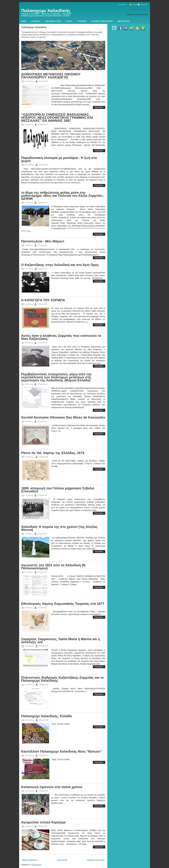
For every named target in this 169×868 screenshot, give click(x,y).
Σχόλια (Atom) (36, 865)
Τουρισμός (82, 21)
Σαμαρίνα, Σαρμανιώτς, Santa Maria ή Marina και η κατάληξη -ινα (61, 641)
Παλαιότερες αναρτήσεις (96, 860)
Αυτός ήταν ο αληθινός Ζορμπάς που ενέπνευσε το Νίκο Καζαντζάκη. (61, 337)
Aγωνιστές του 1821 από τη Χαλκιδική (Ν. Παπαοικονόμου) (54, 567)
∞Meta (133, 5)
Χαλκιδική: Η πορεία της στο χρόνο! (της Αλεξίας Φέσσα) (59, 528)
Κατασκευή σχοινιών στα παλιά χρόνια (52, 787)
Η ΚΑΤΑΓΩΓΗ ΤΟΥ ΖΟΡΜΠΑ (43, 300)
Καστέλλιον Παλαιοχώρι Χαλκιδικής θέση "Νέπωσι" (62, 751)
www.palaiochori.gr (138, 10)
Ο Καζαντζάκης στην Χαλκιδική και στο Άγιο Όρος (60, 265)
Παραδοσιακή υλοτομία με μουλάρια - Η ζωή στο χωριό (59, 159)
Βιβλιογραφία (124, 21)
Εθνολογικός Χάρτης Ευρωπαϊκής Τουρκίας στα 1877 (63, 604)
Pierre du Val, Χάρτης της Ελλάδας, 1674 (53, 453)
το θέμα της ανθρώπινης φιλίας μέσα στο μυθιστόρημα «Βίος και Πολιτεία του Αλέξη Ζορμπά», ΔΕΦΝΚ (62, 196)
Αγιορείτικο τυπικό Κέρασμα (43, 822)
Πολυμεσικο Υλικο (53, 21)
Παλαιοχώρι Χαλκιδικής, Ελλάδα (47, 716)
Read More (99, 107)
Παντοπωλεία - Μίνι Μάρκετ (43, 241)
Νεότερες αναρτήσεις (30, 860)
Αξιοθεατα (36, 21)
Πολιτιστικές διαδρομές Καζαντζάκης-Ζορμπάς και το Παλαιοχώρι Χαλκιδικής (62, 679)
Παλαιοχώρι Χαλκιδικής (46, 11)
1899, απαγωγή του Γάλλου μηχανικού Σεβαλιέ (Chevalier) (58, 490)
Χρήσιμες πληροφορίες (102, 21)
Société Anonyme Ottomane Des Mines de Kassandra (63, 417)
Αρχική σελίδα (62, 860)
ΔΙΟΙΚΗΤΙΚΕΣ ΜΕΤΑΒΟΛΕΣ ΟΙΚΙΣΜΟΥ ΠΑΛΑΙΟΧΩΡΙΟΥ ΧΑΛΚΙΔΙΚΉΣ (51, 76)
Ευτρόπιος (122, 5)
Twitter (142, 5)
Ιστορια (69, 21)
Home (24, 21)
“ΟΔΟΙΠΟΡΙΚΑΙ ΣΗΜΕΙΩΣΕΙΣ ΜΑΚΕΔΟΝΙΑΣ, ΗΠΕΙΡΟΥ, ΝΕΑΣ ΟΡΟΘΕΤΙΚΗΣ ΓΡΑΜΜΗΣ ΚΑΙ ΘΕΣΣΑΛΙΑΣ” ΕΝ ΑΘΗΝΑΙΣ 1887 (57, 118)
